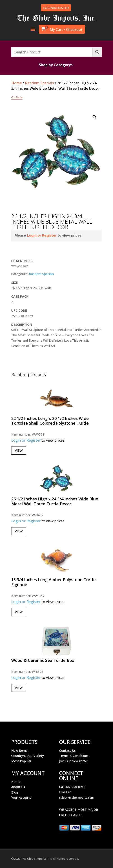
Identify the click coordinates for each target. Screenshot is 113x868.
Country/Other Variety (28, 756)
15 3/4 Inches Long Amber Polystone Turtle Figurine (53, 582)
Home (17, 83)
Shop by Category (55, 65)
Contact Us (67, 751)
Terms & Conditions (74, 756)
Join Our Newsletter (74, 761)
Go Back (17, 97)
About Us (18, 787)
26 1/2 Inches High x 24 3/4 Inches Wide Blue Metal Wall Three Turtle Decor (55, 501)
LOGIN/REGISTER (56, 8)
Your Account (21, 797)
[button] (95, 117)
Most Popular (21, 761)
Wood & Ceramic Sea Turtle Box (43, 660)
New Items (19, 751)
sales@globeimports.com (76, 798)
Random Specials (39, 83)
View (19, 450)
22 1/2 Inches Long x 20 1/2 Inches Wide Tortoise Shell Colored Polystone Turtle (50, 421)
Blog (15, 792)
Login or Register (42, 235)
